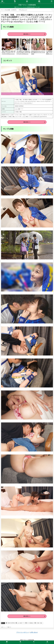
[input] (27, 10)
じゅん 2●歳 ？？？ (20, 623)
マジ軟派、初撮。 (39, 623)
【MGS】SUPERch (10, 623)
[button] (52, 10)
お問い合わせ (34, 632)
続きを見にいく (27, 34)
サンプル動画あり (30, 623)
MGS (3, 623)
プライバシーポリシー (23, 632)
